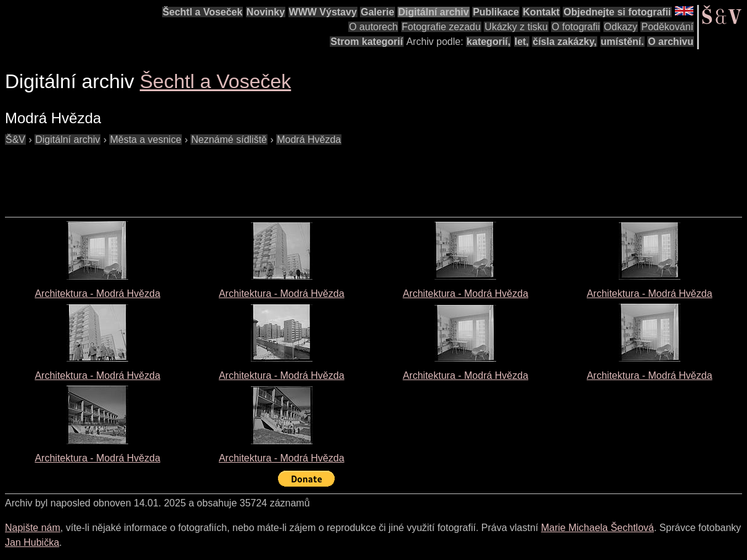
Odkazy (621, 27)
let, (522, 42)
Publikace (496, 12)
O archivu (671, 42)
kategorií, (488, 42)
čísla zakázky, (565, 42)
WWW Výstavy (323, 12)
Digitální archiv (434, 12)
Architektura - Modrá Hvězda (97, 294)
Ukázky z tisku (516, 27)
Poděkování (667, 27)
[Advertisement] (229, 175)
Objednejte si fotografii (617, 12)
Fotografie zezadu (441, 27)
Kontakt (541, 12)
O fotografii (576, 27)
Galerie (377, 12)
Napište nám (33, 528)
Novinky (266, 12)
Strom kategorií (366, 42)
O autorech (373, 27)
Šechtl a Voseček (203, 12)
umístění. (622, 42)
